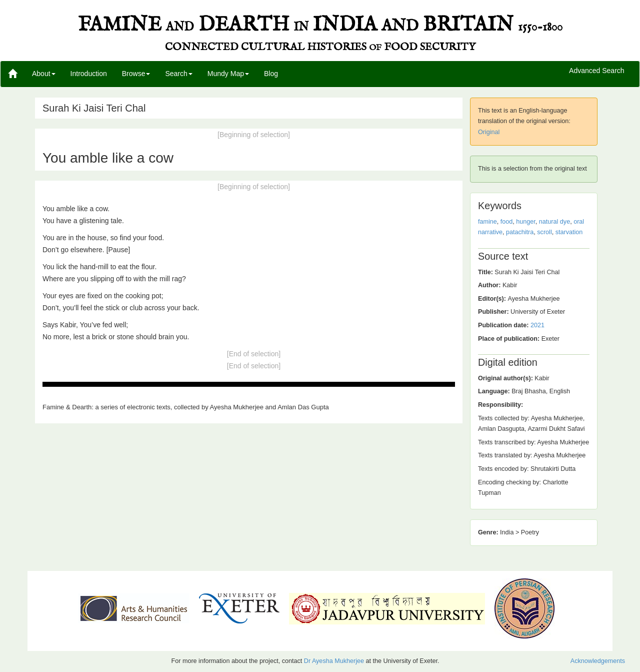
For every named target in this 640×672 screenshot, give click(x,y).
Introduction (89, 74)
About (44, 74)
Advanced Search (597, 71)
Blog (271, 74)
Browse (136, 74)
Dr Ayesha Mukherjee (334, 661)
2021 (537, 325)
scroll (544, 232)
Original (489, 132)
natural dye (554, 222)
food (507, 222)
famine (487, 222)
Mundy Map (228, 74)
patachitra (520, 232)
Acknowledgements (598, 661)
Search (178, 74)
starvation (569, 232)
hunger (526, 222)
